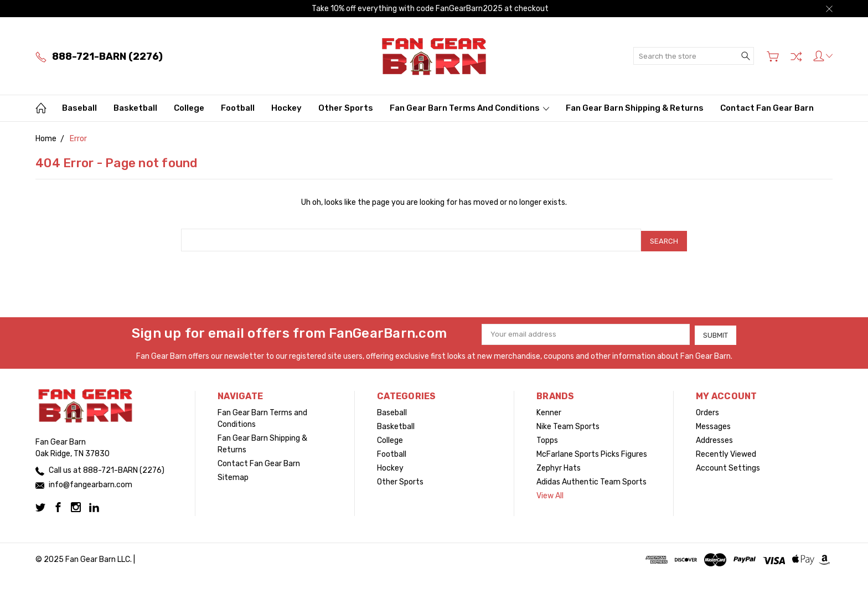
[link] (434, 594)
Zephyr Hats (559, 465)
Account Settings (728, 465)
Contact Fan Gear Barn (767, 108)
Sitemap (233, 475)
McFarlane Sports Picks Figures (592, 452)
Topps (547, 438)
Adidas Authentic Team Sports (591, 479)
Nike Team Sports (568, 424)
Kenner (549, 410)
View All (550, 493)
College (189, 108)
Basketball (135, 108)
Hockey (286, 108)
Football (238, 108)
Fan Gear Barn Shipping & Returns (635, 108)
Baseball (79, 108)
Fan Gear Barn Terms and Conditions (469, 108)
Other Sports (346, 108)
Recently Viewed (726, 452)
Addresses (714, 438)
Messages (713, 424)
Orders (707, 410)
